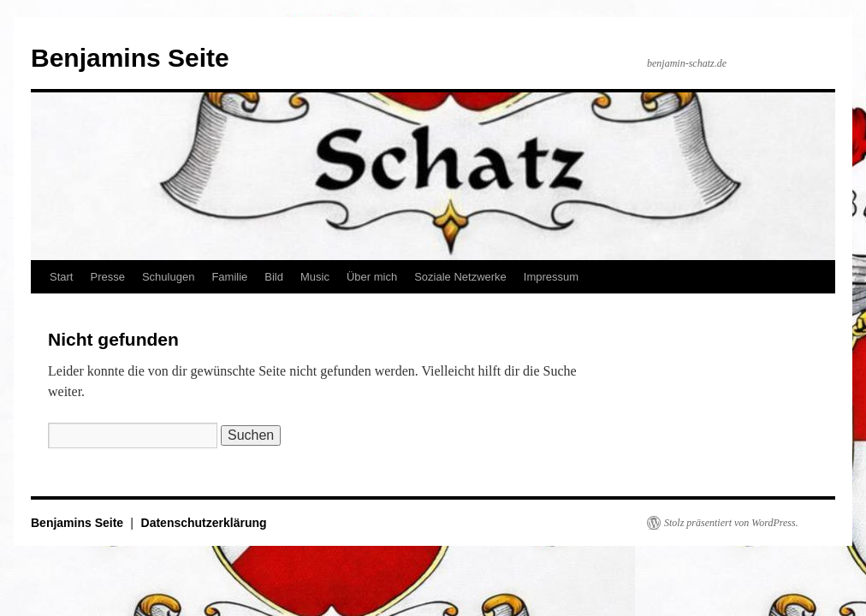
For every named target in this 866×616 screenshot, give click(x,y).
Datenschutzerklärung (204, 523)
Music (315, 277)
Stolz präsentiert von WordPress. (731, 523)
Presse (107, 277)
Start (61, 277)
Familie (229, 277)
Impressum (551, 277)
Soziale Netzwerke (460, 277)
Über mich (372, 277)
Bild (274, 277)
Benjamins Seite (130, 58)
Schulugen (168, 277)
